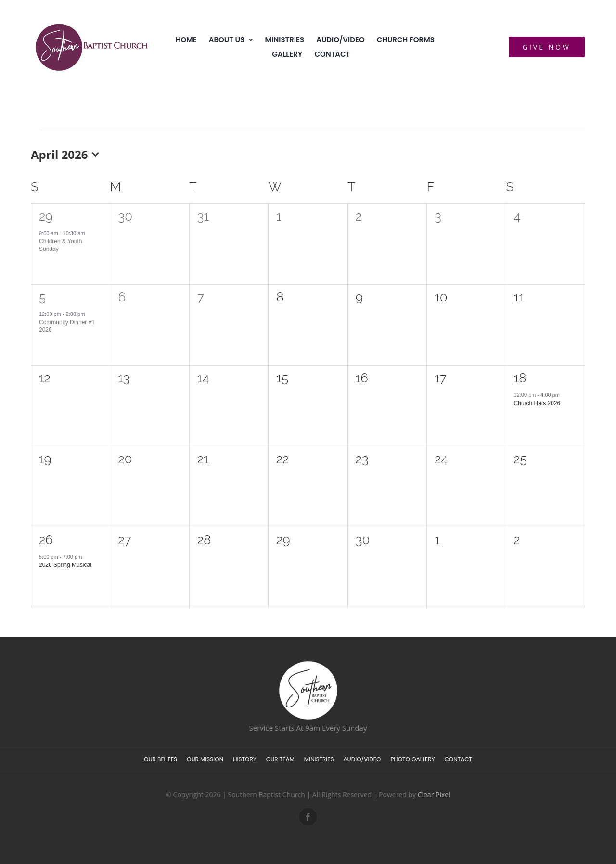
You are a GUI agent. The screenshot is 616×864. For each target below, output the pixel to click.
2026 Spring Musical (65, 565)
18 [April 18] (520, 378)
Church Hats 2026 (537, 403)
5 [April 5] (42, 297)
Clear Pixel (434, 794)
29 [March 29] (46, 216)
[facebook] (308, 817)
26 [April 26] (46, 540)
